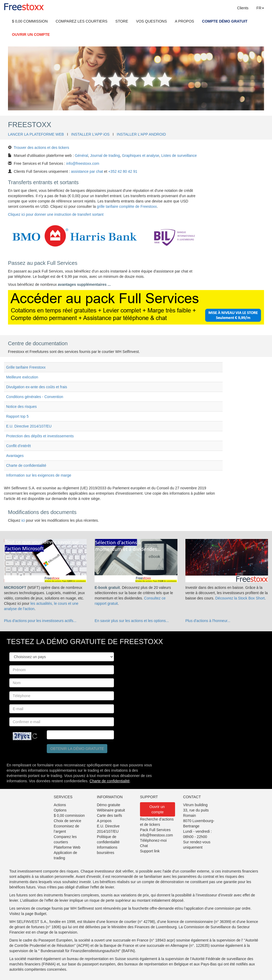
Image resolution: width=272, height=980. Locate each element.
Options (60, 810)
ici (23, 520)
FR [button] (260, 8)
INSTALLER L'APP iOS (90, 134)
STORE (122, 21)
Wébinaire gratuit (111, 810)
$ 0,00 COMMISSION (30, 21)
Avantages (15, 456)
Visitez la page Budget (28, 914)
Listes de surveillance (179, 156)
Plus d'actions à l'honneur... (208, 621)
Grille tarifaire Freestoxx (26, 367)
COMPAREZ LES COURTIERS (82, 21)
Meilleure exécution (22, 377)
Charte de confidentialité (26, 465)
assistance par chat (87, 171)
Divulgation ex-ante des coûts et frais (37, 387)
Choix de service (67, 821)
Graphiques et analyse (141, 156)
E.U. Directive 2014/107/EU (29, 426)
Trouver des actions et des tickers (42, 148)
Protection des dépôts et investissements (40, 436)
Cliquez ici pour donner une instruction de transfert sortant (56, 214)
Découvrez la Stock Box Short (240, 598)
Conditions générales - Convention (35, 397)
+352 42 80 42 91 (123, 171)
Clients (243, 8)
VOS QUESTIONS (151, 21)
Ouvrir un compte (157, 809)
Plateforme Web (67, 847)
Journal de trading (105, 156)
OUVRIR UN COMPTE (31, 34)
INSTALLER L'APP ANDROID (141, 134)
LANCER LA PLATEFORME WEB (36, 134)
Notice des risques (21, 407)
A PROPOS (184, 21)
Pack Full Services (155, 830)
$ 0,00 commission (69, 815)
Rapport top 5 (17, 416)
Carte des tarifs (110, 815)
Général (82, 156)
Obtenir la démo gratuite (77, 749)
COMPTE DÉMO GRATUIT (225, 21)
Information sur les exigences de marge (39, 475)
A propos (104, 821)
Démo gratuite (109, 805)
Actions (60, 805)
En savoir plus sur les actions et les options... (132, 621)
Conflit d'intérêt (18, 446)
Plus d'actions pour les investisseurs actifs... (40, 621)
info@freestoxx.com (83, 163)
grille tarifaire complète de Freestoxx (127, 206)
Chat (144, 846)
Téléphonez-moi (153, 840)
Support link (150, 851)
